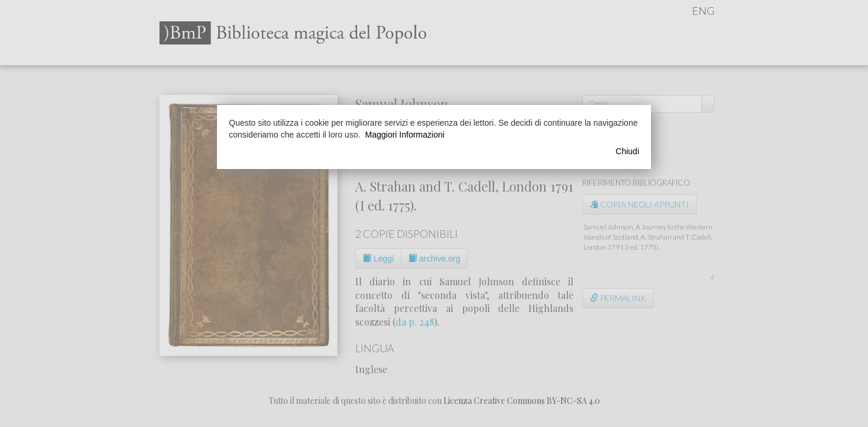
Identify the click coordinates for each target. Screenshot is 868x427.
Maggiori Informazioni (405, 135)
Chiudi (627, 151)
